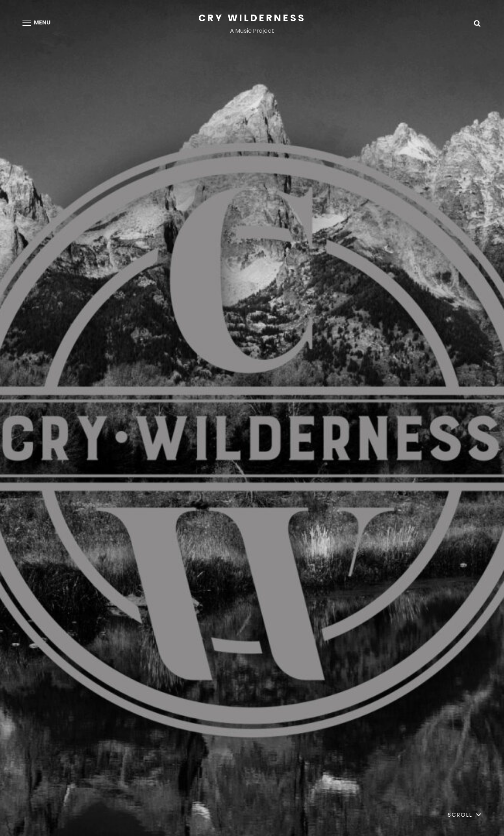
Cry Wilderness (252, 18)
